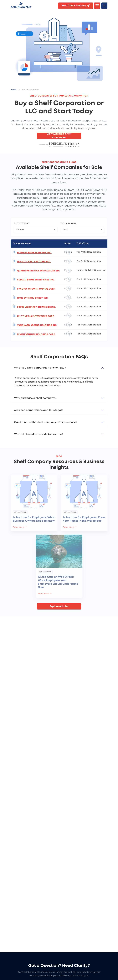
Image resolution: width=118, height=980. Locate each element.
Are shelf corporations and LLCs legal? (39, 410)
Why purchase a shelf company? (35, 398)
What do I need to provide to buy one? (39, 434)
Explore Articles (59, 606)
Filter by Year (68, 223)
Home (14, 90)
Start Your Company (76, 6)
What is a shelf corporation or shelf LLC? (40, 368)
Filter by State (22, 223)
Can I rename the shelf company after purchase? (46, 422)
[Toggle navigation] (97, 6)
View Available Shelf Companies (59, 136)
